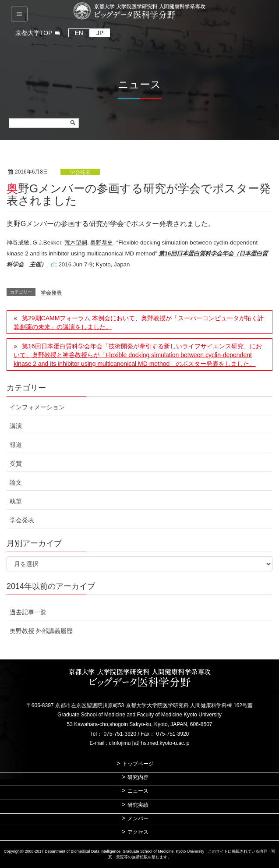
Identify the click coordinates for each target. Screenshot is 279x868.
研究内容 (138, 777)
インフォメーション (37, 407)
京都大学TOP (34, 33)
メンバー (138, 818)
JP (100, 33)
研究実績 (138, 805)
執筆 (16, 501)
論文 (16, 482)
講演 (16, 426)
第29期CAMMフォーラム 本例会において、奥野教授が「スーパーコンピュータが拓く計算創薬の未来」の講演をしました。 (139, 322)
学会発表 (80, 172)
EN (79, 33)
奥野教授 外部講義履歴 (41, 631)
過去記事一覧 (28, 612)
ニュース (138, 791)
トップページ (138, 764)
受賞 (16, 464)
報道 (16, 445)
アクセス (138, 832)
